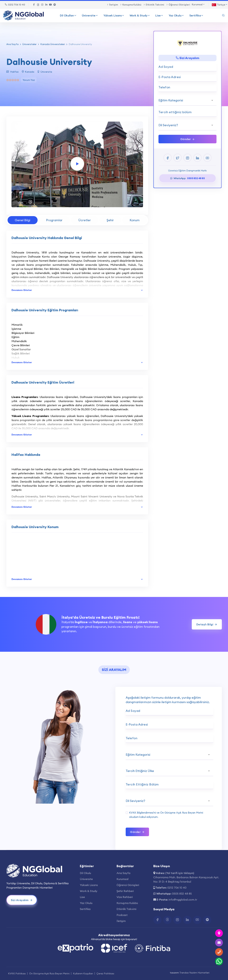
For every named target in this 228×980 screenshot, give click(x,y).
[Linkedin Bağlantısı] (46, 5)
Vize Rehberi (125, 897)
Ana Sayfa (12, 44)
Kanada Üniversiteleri (53, 44)
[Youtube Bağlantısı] (50, 5)
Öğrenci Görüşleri (179, 5)
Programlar (54, 220)
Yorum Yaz (29, 80)
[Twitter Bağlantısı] (38, 5)
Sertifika (196, 15)
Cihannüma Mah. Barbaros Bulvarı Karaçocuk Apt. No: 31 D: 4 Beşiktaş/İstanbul (186, 879)
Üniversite (90, 15)
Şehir (110, 220)
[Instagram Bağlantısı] (42, 5)
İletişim (114, 5)
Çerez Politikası (105, 973)
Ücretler (85, 220)
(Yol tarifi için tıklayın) (180, 873)
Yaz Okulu (176, 15)
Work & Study (140, 15)
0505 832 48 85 (182, 894)
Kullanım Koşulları (83, 973)
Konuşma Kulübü (132, 5)
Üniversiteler (29, 44)
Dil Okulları (68, 15)
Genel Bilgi (22, 220)
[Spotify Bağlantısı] (55, 5)
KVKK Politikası (17, 973)
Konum (135, 220)
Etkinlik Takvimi (155, 5)
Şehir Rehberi (125, 891)
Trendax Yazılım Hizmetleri (194, 973)
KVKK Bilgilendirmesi (141, 813)
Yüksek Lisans (114, 15)
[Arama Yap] (223, 15)
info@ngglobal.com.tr (183, 900)
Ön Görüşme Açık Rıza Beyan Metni (182, 813)
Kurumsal (122, 879)
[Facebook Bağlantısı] (34, 5)
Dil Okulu (85, 873)
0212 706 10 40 (15, 5)
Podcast (122, 915)
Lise (159, 15)
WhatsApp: (187, 178)
